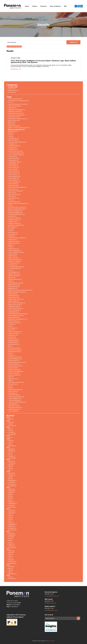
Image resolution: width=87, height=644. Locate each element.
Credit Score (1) (13, 157)
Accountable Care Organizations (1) (19, 101)
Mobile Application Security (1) (17, 292)
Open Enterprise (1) (14, 317)
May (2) (11, 496)
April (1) (11, 442)
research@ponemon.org (52, 596)
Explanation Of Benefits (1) (16, 225)
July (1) (10, 437)
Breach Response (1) (14, 126)
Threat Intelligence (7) (15, 398)
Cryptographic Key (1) (15, 162)
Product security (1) (14, 333)
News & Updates (55, 6)
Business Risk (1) (13, 131)
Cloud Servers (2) (13, 140)
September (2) (12, 503)
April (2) (11, 554)
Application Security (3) (15, 111)
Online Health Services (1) (16, 315)
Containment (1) (13, 149)
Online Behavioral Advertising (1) (18, 314)
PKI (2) (10, 326)
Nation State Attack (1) (15, 305)
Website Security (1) (14, 409)
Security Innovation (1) (15, 357)
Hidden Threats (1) (14, 243)
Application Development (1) (17, 110)
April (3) (11, 424)
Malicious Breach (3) (14, 276)
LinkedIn (81, 6)
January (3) (11, 489)
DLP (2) (11, 205)
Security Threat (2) (14, 373)
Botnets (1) (12, 124)
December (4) (12, 548)
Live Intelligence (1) (14, 272)
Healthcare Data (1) (14, 241)
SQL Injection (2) (13, 384)
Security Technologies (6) (16, 371)
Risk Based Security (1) (15, 350)
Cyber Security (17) (14, 180)
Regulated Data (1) (14, 341)
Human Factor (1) (13, 249)
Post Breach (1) (13, 328)
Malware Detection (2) (15, 279)
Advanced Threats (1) (15, 106)
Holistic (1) (11, 245)
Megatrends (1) (13, 288)
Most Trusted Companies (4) (17, 303)
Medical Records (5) (14, 285)
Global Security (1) (14, 90)
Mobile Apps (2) (13, 294)
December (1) (12, 486)
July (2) (10, 572)
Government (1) (13, 234)
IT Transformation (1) (15, 268)
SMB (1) (11, 380)
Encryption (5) (12, 216)
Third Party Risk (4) (14, 395)
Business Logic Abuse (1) (16, 129)
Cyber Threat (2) (13, 184)
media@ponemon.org (51, 610)
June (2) (10, 453)
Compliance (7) (13, 144)
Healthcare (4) (12, 240)
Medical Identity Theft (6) (16, 283)
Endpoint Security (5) (14, 223)
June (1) (10, 431)
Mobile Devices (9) (14, 297)
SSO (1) (11, 386)
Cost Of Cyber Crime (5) (15, 151)
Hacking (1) (12, 236)
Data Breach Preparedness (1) (17, 187)
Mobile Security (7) (14, 301)
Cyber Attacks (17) (14, 167)
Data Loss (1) (12, 193)
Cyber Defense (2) (14, 171)
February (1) (12, 451)
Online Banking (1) (14, 312)
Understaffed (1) (13, 404)
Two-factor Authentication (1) (17, 402)
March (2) (11, 552)
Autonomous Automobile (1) (16, 115)
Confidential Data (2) (14, 146)
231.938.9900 (15, 605)
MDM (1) (11, 281)
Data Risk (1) (12, 196)
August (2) (11, 523)
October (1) (12, 432)
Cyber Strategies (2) (14, 182)
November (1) (12, 426)
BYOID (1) (11, 133)
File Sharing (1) (13, 227)
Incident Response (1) (15, 250)
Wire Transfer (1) (13, 411)
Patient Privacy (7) (14, 321)
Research (44, 6)
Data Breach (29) (13, 185)
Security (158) (13, 87)
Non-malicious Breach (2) (16, 308)
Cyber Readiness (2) (14, 176)
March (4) (11, 493)
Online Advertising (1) (15, 310)
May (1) (11, 429)
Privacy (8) (11, 330)
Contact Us (29, 18)
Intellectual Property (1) (15, 259)
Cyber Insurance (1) (14, 175)
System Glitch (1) (13, 391)
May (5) (11, 466)
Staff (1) (11, 388)
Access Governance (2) (15, 99)
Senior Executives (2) (14, 375)
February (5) (12, 512)
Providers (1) (12, 92)
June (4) (10, 498)
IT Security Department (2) (16, 267)
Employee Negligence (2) (16, 212)
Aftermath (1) (12, 108)
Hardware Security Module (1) (17, 238)
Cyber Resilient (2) (14, 178)
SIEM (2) (11, 377)
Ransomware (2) (13, 339)
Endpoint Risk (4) (13, 222)
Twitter (79, 6)
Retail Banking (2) (13, 342)
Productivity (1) (13, 335)
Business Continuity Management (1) (19, 128)
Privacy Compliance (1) (15, 332)
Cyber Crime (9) (13, 169)
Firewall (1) (11, 229)
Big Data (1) (12, 122)
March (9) (11, 537)
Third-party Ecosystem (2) (16, 397)
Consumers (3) (12, 147)
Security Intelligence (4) (15, 359)
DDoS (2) (11, 200)
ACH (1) (11, 102)
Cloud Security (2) (13, 138)
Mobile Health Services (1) (16, 299)
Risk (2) (10, 346)
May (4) (11, 479)
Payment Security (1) (14, 323)
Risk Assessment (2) (14, 348)
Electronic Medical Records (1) (17, 209)
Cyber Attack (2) (13, 166)
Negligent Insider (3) (14, 306)
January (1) (11, 449)
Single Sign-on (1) (13, 379)
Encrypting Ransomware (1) (16, 214)
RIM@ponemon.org (50, 603)
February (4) (12, 463)
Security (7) (12, 355)
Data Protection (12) (14, 194)
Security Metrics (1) (14, 361)
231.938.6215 (14, 607)
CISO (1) (11, 135)
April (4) (11, 494)
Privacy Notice (51, 641)
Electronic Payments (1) (15, 211)
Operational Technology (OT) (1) (18, 319)
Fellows (35, 6)
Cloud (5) (11, 137)
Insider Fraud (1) (13, 254)
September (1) (12, 480)
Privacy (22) (12, 89)
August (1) (11, 502)
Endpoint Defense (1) (15, 220)
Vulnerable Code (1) (14, 406)
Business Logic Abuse (14, 47)
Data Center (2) (13, 189)
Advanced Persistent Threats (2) (18, 104)
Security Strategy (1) (14, 370)
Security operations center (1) (17, 362)
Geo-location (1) (13, 232)
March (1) (11, 419)
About (27, 6)
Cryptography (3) (13, 164)
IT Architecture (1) (14, 263)
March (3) (11, 465)
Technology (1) (13, 393)
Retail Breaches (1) (14, 344)
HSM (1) (11, 247)
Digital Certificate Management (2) (18, 203)
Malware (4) (12, 277)
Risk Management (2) (15, 352)
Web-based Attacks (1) (15, 407)
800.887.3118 (49, 594)
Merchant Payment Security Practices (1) (20, 290)
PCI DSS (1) (12, 324)
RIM (65, 6)
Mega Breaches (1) (14, 287)
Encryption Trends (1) (15, 218)
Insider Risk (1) (13, 256)
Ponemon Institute (18, 594)
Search (73, 42)
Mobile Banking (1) (14, 296)
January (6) (11, 473)
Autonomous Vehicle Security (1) (18, 119)
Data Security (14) (14, 198)
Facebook (76, 6)
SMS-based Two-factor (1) (16, 382)
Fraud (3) (11, 231)
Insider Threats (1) (14, 258)
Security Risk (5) (13, 368)
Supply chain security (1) (15, 389)
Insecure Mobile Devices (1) (16, 252)
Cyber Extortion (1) (14, 173)
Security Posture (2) (14, 364)
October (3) (12, 482)
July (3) (10, 500)
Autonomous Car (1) (14, 117)
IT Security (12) (13, 265)
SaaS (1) (11, 353)
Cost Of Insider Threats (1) (16, 155)
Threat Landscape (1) (15, 400)
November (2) (12, 434)
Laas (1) (11, 270)
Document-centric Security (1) (17, 207)
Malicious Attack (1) (14, 274)
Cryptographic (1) (13, 160)
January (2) (11, 510)
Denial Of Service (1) (14, 202)
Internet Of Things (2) (15, 261)
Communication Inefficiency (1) (17, 142)
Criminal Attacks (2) (14, 158)
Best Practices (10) (14, 120)
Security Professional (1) (15, 366)
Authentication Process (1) (16, 113)
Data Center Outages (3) (16, 191)
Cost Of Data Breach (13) (16, 153)
